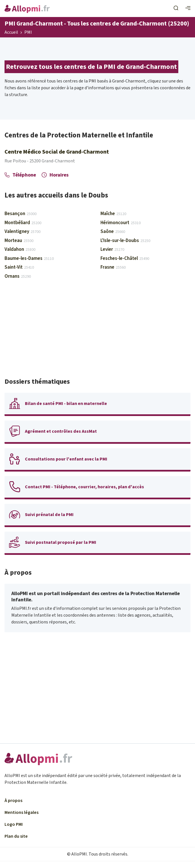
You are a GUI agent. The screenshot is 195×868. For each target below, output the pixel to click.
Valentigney (22, 232)
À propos (13, 801)
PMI (28, 33)
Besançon (21, 214)
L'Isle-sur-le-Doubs (125, 241)
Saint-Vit (19, 267)
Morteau (19, 241)
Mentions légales (22, 812)
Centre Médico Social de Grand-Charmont (57, 152)
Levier (112, 249)
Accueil (11, 33)
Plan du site (16, 836)
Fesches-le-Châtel (125, 258)
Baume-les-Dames (29, 258)
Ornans (18, 276)
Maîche (113, 214)
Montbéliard (23, 223)
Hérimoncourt (121, 223)
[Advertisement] (97, 331)
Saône (113, 232)
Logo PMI (14, 824)
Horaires (55, 175)
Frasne (113, 267)
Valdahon (20, 249)
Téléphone (20, 175)
